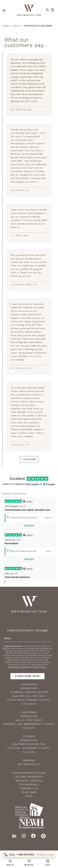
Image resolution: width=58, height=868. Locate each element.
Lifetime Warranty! (29, 777)
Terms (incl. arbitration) (19, 667)
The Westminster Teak (29, 773)
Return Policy (29, 764)
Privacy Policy (40, 667)
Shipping (29, 761)
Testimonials (29, 785)
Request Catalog (29, 781)
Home (6, 26)
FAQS (29, 796)
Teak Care (29, 792)
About (17, 26)
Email (8, 638)
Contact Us (29, 788)
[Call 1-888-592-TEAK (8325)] (29, 855)
